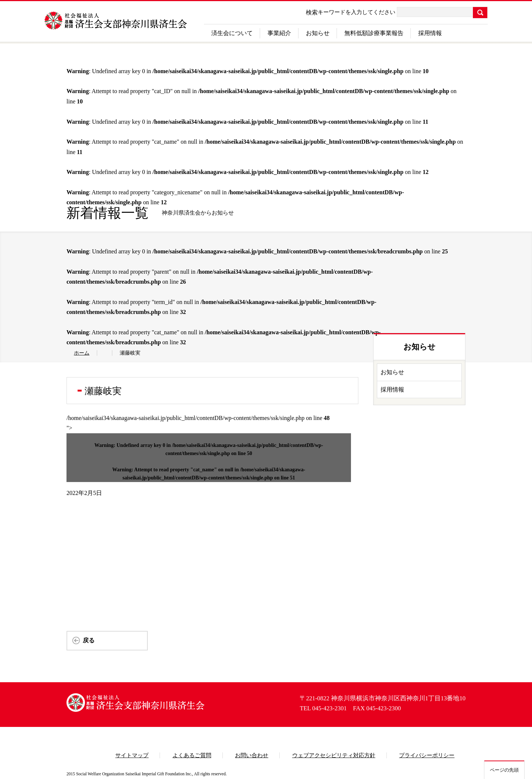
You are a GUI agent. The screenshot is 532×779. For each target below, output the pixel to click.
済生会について (232, 33)
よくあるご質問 (192, 755)
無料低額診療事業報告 (374, 33)
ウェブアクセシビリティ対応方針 (334, 755)
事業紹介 (279, 33)
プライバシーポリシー (427, 755)
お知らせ (318, 33)
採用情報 (430, 33)
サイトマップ (132, 755)
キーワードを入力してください (357, 12)
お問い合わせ (252, 755)
